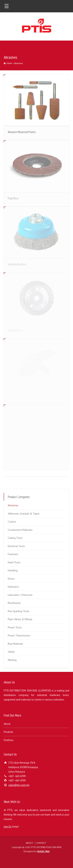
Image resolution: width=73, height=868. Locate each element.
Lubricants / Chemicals (20, 595)
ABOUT (29, 843)
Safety (11, 652)
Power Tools (15, 627)
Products (8, 732)
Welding (12, 660)
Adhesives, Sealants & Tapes (24, 514)
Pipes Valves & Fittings (20, 619)
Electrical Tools (16, 546)
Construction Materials (20, 530)
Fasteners (13, 554)
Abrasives (13, 505)
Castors (12, 522)
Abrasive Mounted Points (22, 132)
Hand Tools (14, 562)
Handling (13, 570)
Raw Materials (15, 644)
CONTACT (41, 843)
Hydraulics (13, 587)
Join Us (7, 827)
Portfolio (9, 740)
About (7, 724)
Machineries (14, 603)
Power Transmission (19, 636)
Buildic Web (44, 851)
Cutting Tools (15, 538)
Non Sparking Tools (19, 611)
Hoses (11, 579)
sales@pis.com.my (19, 785)
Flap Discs (13, 198)
